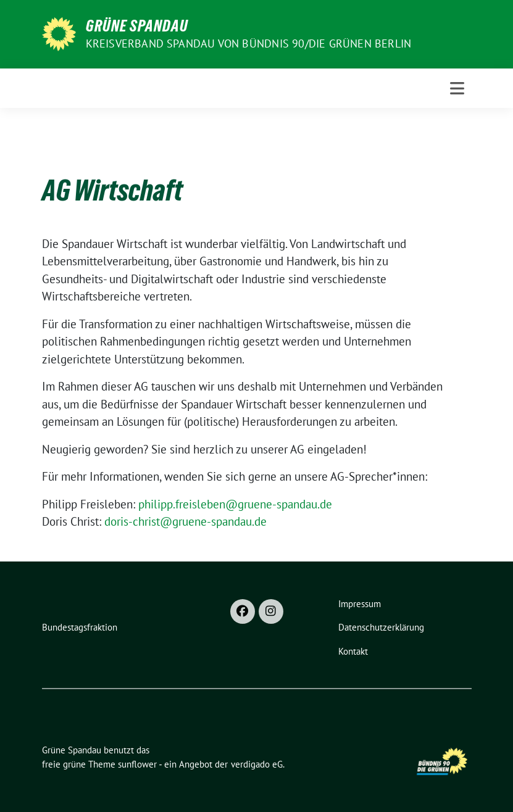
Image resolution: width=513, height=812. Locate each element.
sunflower (137, 764)
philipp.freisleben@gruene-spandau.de (235, 504)
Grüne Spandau (137, 26)
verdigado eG (257, 764)
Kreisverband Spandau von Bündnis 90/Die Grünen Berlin (249, 43)
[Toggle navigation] (457, 88)
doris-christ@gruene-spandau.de (186, 521)
